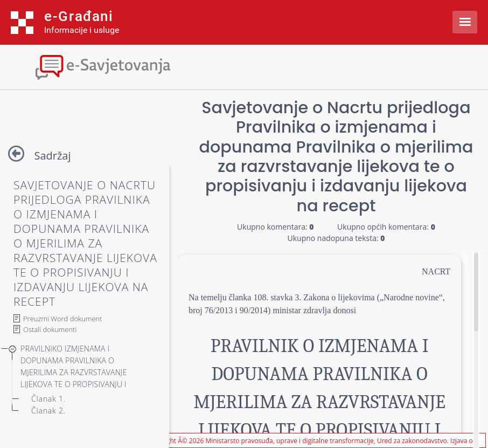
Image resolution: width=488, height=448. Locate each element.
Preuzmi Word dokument (63, 319)
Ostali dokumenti (50, 329)
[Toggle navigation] (94, 66)
